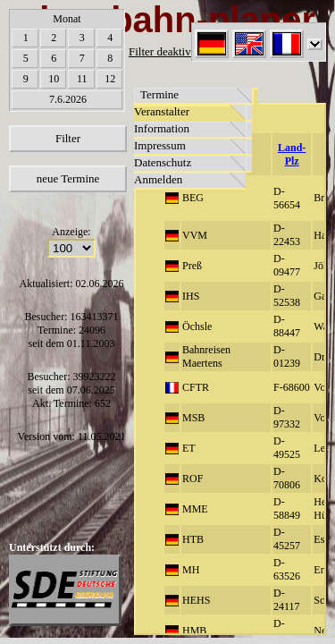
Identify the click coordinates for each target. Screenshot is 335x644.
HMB (194, 631)
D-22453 (287, 235)
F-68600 (292, 387)
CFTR (196, 387)
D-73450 (287, 630)
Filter (68, 138)
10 (54, 79)
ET (189, 448)
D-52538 (287, 296)
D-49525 (287, 448)
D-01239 (287, 356)
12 (110, 79)
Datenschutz (163, 162)
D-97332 (287, 417)
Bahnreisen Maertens (206, 356)
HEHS (196, 600)
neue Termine (68, 178)
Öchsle (197, 326)
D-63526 (287, 569)
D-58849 (287, 508)
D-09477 (287, 265)
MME (195, 509)
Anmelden (158, 179)
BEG (193, 198)
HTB (193, 539)
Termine (159, 94)
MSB (193, 418)
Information (162, 128)
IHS (191, 296)
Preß (192, 266)
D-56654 (287, 198)
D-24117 (287, 600)
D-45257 (287, 539)
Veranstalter (162, 111)
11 (82, 79)
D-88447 (287, 326)
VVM (195, 235)
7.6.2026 (68, 99)
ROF (193, 479)
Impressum (160, 145)
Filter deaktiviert (167, 51)
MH (191, 570)
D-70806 (287, 478)
